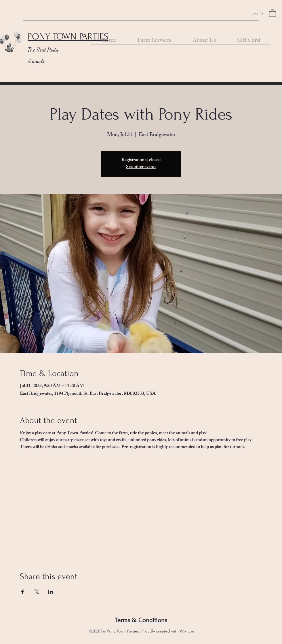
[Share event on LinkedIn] (51, 592)
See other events (141, 167)
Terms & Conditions (141, 620)
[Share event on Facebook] (23, 592)
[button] (273, 13)
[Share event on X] (37, 592)
